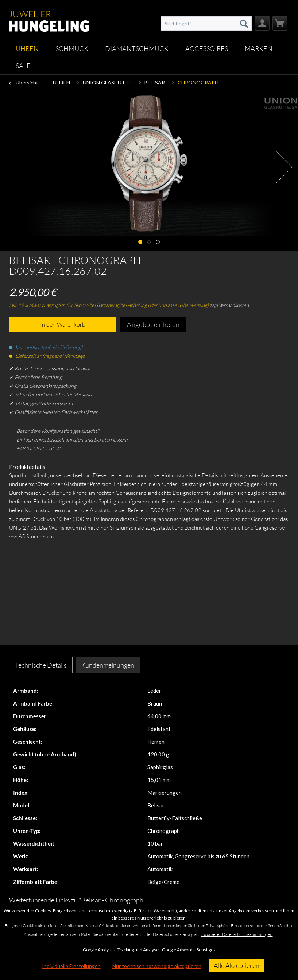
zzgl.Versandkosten (229, 305)
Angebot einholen (153, 324)
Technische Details (41, 665)
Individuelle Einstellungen (71, 966)
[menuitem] (206, 23)
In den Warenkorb (63, 324)
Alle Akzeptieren (237, 965)
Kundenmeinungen (108, 665)
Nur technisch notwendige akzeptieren (157, 966)
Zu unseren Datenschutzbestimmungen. (237, 934)
